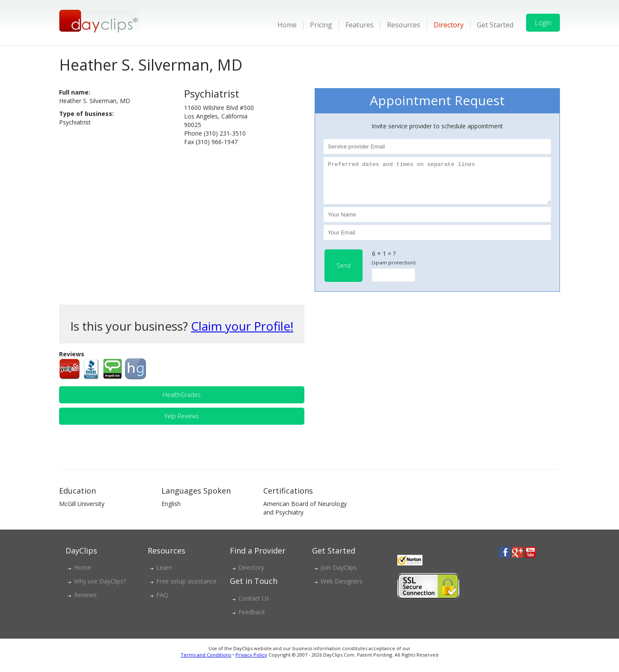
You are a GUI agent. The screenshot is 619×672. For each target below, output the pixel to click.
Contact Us (254, 606)
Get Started (495, 25)
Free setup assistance (186, 589)
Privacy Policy (251, 662)
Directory (449, 25)
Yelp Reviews (182, 424)
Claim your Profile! (242, 334)
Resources (404, 25)
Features (360, 25)
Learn (164, 575)
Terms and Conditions (206, 662)
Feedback (252, 620)
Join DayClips (339, 575)
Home (287, 25)
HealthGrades (182, 402)
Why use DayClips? (100, 589)
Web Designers (342, 589)
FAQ (162, 602)
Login (543, 23)
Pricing (321, 25)
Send (344, 273)
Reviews (85, 602)
